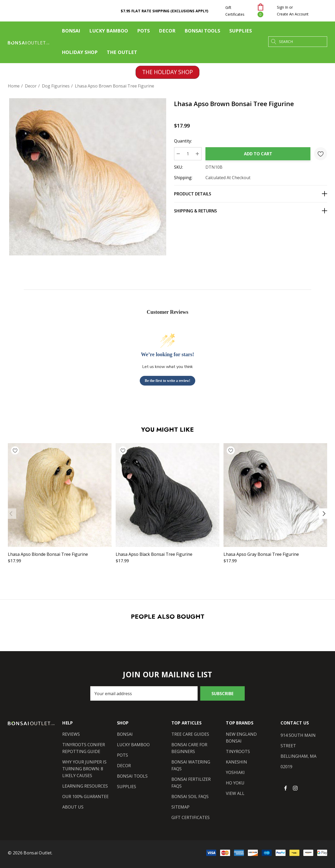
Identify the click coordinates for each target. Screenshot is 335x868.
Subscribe (222, 694)
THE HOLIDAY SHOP (167, 72)
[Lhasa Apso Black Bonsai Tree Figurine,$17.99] (167, 495)
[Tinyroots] (238, 751)
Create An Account (293, 14)
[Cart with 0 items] (264, 11)
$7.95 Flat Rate (164, 11)
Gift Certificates (235, 11)
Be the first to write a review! (167, 381)
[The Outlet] (122, 52)
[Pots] (143, 32)
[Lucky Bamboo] (109, 32)
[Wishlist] (32, 450)
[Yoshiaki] (235, 772)
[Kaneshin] (236, 762)
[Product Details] (251, 194)
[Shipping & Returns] (251, 211)
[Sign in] (283, 7)
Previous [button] (11, 514)
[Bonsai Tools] (202, 32)
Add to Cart (258, 154)
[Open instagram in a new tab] (296, 788)
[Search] (273, 42)
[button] (167, 72)
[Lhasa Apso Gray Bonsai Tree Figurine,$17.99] (275, 495)
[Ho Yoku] (235, 783)
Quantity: (183, 141)
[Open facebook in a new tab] (286, 788)
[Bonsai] (71, 32)
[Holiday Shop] (80, 52)
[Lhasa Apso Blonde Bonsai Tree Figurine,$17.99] (60, 495)
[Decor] (167, 32)
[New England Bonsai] (249, 738)
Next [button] (324, 514)
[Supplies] (241, 32)
